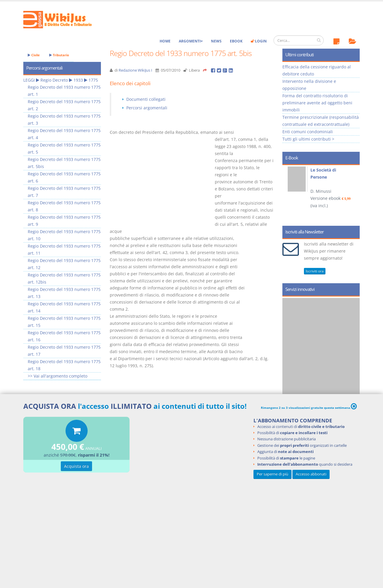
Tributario (59, 55)
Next (353, 193)
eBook (236, 41)
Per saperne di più (272, 474)
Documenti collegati (146, 99)
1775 (93, 80)
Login (259, 41)
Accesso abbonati (311, 474)
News (216, 41)
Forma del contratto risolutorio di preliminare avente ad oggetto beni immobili (317, 103)
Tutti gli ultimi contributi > (308, 139)
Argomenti (191, 41)
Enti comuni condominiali (308, 132)
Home (165, 41)
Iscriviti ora (315, 271)
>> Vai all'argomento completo (58, 376)
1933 (78, 80)
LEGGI (29, 80)
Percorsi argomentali (147, 108)
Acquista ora (76, 467)
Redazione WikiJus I (135, 70)
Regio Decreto (54, 80)
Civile (34, 55)
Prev (289, 193)
